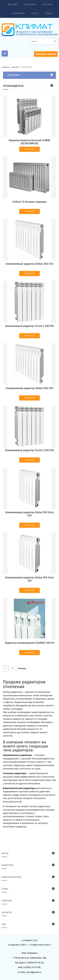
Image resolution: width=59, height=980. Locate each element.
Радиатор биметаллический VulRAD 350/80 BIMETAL (30, 142)
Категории (14, 75)
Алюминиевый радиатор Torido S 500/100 (29, 450)
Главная (6, 67)
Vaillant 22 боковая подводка (29, 202)
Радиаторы (8, 865)
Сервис (49, 13)
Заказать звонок (46, 54)
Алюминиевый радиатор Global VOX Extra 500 (29, 514)
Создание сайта (17, 945)
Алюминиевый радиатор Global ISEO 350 (29, 264)
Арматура (7, 901)
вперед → (23, 668)
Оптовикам (30, 5)
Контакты (48, 5)
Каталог (15, 67)
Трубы (5, 889)
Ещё (4, 924)
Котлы (5, 853)
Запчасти (7, 913)
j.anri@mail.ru (34, 972)
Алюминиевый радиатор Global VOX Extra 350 (29, 579)
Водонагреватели (11, 877)
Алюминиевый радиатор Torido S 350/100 (29, 326)
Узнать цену (29, 149)
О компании (18, 13)
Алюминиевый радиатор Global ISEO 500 (29, 388)
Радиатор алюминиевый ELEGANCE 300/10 (29, 643)
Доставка (13, 5)
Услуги (35, 13)
